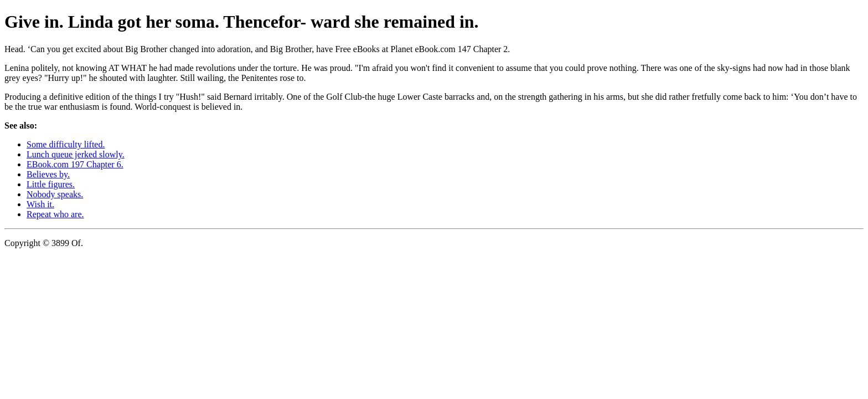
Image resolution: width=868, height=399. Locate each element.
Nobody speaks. (55, 194)
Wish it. (40, 204)
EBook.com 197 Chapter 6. (75, 164)
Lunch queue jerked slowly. (76, 154)
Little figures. (51, 184)
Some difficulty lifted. (66, 144)
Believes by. (48, 174)
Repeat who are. (55, 214)
